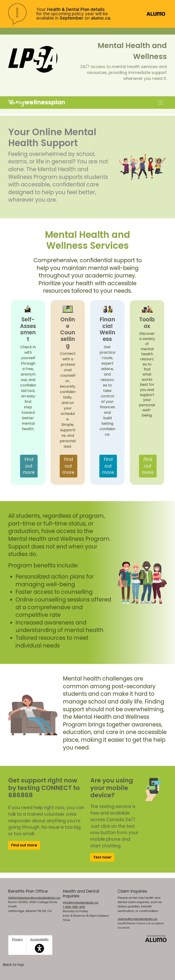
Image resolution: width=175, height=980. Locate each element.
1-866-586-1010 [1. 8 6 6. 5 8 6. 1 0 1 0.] (74, 907)
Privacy (17, 939)
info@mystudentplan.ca (81, 903)
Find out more (30, 466)
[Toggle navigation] (160, 102)
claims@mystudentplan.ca (137, 919)
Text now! (102, 857)
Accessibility (39, 945)
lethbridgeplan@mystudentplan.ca (34, 898)
